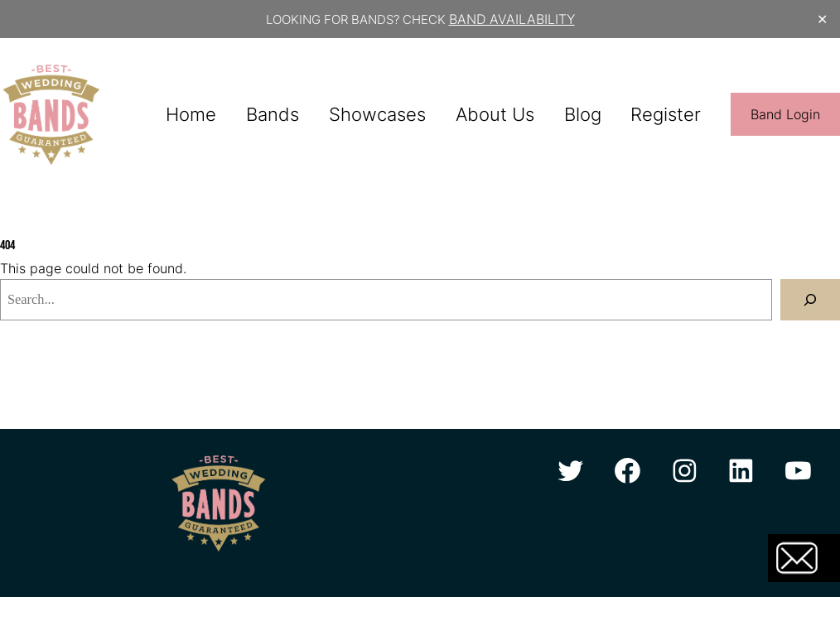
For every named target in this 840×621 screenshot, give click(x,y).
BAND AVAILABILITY (512, 19)
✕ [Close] (822, 19)
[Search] (810, 300)
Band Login (785, 114)
